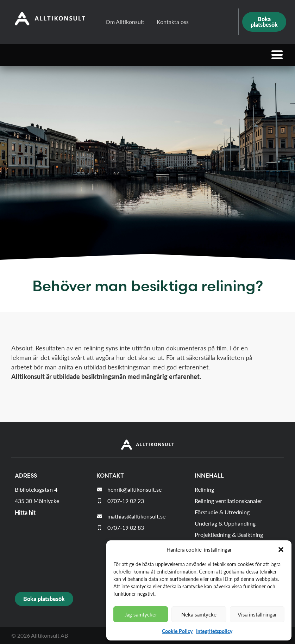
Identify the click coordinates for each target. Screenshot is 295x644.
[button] (281, 550)
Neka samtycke (199, 614)
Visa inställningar (257, 614)
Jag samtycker (141, 614)
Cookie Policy (177, 631)
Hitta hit (25, 512)
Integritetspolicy (214, 631)
